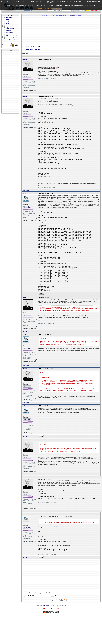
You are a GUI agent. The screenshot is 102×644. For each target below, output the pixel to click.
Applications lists (10, 27)
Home (7, 20)
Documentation (10, 29)
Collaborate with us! (11, 36)
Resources (9, 31)
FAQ (7, 34)
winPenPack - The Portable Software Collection (54, 15)
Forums (70, 15)
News (7, 23)
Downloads (9, 25)
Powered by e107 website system (42, 628)
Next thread (36, 46)
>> (34, 53)
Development (9, 32)
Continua (57, 9)
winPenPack (46, 626)
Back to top (26, 93)
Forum (8, 21)
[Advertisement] (8, 82)
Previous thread (28, 46)
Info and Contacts (11, 40)
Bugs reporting (77, 15)
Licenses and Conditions (13, 38)
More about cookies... (44, 9)
